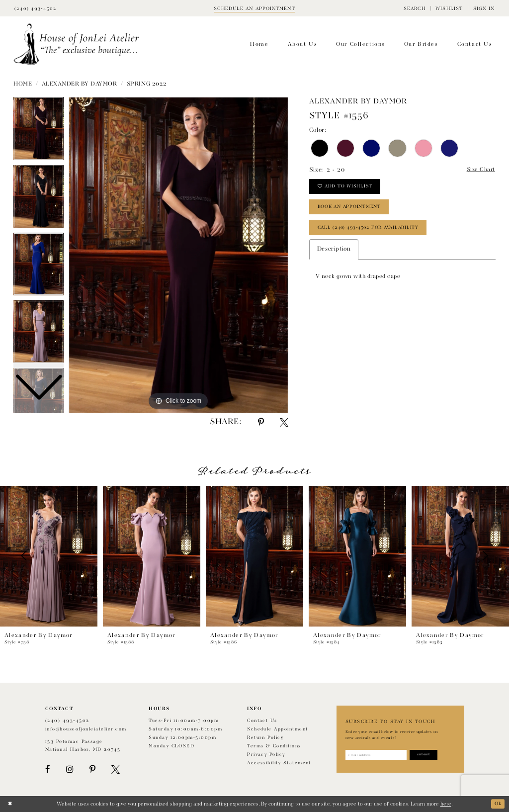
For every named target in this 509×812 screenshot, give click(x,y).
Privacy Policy (266, 755)
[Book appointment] (254, 8)
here (446, 804)
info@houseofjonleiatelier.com (86, 729)
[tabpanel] (178, 255)
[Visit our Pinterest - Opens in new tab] (92, 769)
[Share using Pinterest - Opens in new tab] (261, 422)
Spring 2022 (147, 84)
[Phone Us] (35, 8)
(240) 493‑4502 (67, 721)
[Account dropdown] (484, 8)
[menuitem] (415, 8)
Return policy (265, 738)
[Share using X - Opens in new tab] (284, 422)
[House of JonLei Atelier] (76, 45)
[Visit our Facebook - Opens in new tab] (48, 769)
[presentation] (49, 556)
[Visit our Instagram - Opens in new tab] (70, 769)
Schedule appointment (277, 729)
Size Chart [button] (479, 171)
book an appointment (353, 211)
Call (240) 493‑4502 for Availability (374, 234)
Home (23, 84)
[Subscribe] (432, 755)
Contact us (262, 721)
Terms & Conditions (274, 746)
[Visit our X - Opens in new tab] (116, 769)
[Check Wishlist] (449, 8)
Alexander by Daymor (80, 84)
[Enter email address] (380, 755)
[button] (415, 8)
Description (334, 257)
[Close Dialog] (11, 804)
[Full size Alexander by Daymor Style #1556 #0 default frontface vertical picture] (178, 255)
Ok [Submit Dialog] (497, 804)
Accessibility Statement (279, 763)
